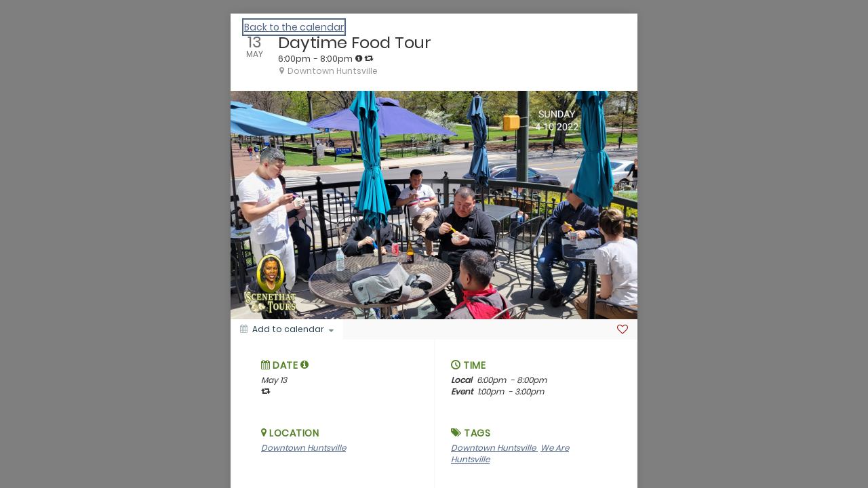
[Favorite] (623, 329)
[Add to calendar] (287, 329)
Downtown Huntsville (303, 448)
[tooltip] (359, 58)
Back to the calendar (294, 27)
